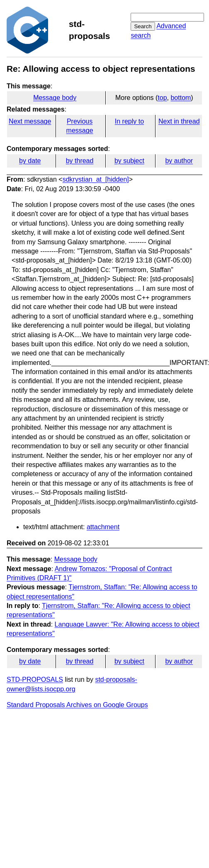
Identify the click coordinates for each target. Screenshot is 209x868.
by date (30, 161)
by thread (80, 161)
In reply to (129, 121)
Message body (55, 98)
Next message (30, 121)
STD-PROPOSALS (35, 680)
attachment (103, 527)
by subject (129, 161)
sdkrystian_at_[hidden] (96, 179)
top (162, 98)
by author (179, 161)
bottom (181, 98)
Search (143, 26)
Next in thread (179, 121)
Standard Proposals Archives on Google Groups (77, 705)
